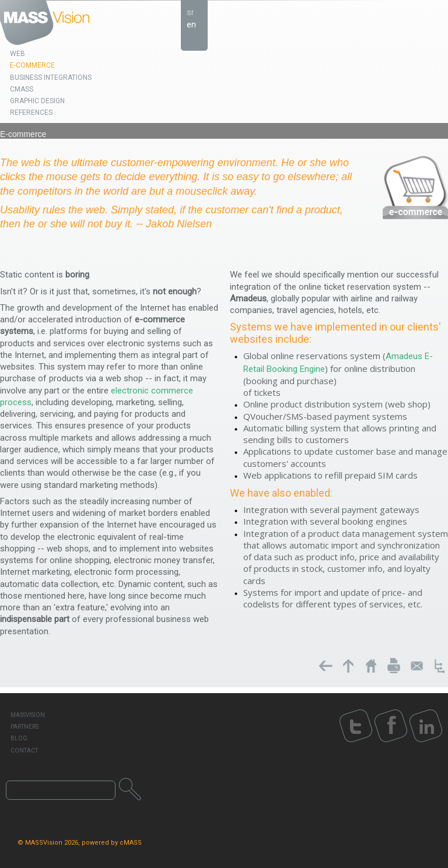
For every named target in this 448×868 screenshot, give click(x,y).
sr (190, 12)
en (191, 24)
